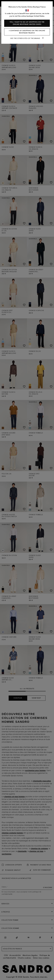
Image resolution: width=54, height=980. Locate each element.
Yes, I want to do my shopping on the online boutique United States (27, 23)
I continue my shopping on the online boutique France (27, 32)
